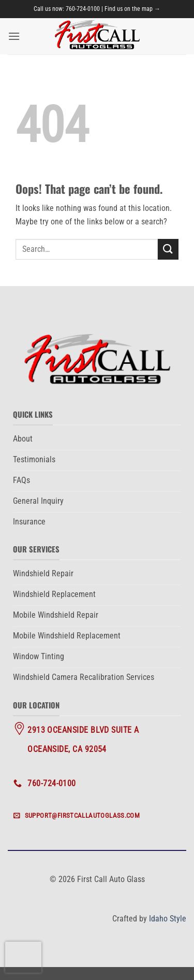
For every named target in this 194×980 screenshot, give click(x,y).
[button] (14, 36)
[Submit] (168, 249)
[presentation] (23, 957)
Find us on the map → (132, 9)
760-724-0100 (83, 9)
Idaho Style (168, 919)
